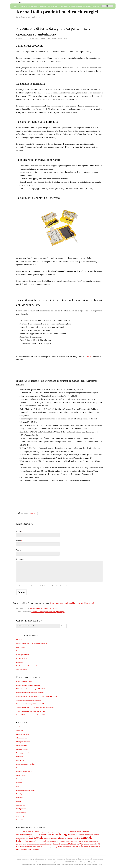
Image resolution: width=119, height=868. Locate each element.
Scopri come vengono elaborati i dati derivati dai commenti (72, 603)
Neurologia (20, 779)
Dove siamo (20, 651)
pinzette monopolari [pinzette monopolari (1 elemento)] (71, 841)
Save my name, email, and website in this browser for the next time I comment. (43, 586)
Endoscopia (20, 757)
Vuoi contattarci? (21, 670)
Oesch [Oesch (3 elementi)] (44, 841)
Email (19, 541)
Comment (20, 559)
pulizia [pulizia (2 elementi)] (42, 844)
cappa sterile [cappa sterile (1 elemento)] (54, 832)
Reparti (18, 801)
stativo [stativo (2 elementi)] (65, 844)
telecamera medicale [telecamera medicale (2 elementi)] (36, 847)
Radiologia (20, 798)
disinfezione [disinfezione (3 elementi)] (44, 835)
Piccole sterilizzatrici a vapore (25, 790)
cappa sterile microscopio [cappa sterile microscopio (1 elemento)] (63, 832)
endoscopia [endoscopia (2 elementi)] (80, 835)
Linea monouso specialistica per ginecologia (48, 612)
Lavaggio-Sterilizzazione (24, 771)
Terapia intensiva (21, 820)
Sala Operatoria (21, 809)
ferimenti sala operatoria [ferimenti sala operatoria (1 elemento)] (22, 838)
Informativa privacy (22, 658)
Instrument (20, 662)
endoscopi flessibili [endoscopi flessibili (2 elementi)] (92, 835)
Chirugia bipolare (22, 738)
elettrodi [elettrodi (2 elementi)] (72, 835)
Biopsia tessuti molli (22, 734)
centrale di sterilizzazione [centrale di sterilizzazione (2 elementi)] (80, 832)
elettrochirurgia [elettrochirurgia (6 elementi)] (59, 834)
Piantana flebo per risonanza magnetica (28, 685)
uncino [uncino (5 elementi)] (81, 846)
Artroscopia (20, 730)
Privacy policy (94, 6)
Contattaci (88, 356)
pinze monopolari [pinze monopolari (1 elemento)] (61, 841)
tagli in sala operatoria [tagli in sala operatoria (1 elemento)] (89, 844)
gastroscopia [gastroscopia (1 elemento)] (54, 838)
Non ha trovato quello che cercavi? (27, 666)
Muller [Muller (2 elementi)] (38, 841)
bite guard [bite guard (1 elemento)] (42, 832)
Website (19, 550)
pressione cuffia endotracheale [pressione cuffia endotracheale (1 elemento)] (91, 841)
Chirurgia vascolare (22, 749)
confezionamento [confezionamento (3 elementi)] (24, 835)
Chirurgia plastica (22, 745)
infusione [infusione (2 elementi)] (77, 838)
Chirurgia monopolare (23, 742)
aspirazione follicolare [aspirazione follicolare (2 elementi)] (31, 832)
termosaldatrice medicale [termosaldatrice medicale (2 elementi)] (68, 847)
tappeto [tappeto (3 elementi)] (98, 844)
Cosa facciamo (21, 647)
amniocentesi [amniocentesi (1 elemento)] (20, 832)
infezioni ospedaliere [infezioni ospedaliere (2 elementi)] (65, 838)
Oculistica (19, 783)
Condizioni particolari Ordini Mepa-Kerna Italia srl (32, 643)
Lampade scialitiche (22, 768)
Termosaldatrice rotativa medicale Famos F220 (31, 715)
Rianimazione (20, 805)
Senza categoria (21, 812)
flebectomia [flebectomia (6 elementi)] (36, 838)
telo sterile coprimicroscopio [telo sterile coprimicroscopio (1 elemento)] (51, 847)
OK (107, 6)
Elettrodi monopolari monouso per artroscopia (30, 693)
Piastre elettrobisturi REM (24, 681)
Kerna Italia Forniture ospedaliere (35, 38)
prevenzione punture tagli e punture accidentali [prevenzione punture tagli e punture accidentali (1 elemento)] (28, 844)
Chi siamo (19, 640)
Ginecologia (20, 760)
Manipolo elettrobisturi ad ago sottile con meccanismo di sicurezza (36, 696)
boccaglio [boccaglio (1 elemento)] (48, 832)
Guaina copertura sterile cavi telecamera (28, 700)
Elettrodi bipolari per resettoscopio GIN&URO (31, 689)
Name (19, 531)
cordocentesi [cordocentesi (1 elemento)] (35, 835)
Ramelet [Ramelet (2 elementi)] (48, 844)
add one (33, 514)
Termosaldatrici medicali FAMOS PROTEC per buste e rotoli (35, 707)
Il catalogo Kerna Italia (23, 655)
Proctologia (20, 794)
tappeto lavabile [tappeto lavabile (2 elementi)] (22, 847)
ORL (18, 786)
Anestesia (19, 727)
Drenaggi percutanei (22, 753)
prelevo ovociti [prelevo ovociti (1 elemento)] (80, 841)
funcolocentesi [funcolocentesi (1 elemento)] (47, 838)
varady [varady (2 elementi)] (88, 847)
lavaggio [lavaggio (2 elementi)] (32, 841)
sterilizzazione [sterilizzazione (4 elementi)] (76, 844)
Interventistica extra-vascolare (25, 764)
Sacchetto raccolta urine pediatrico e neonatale (30, 704)
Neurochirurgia (21, 775)
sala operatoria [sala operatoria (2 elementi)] (57, 844)
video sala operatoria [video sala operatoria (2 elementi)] (31, 849)
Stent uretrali (20, 816)
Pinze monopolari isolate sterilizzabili (44, 608)
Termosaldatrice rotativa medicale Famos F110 (30, 711)
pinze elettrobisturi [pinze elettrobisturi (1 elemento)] (51, 841)
